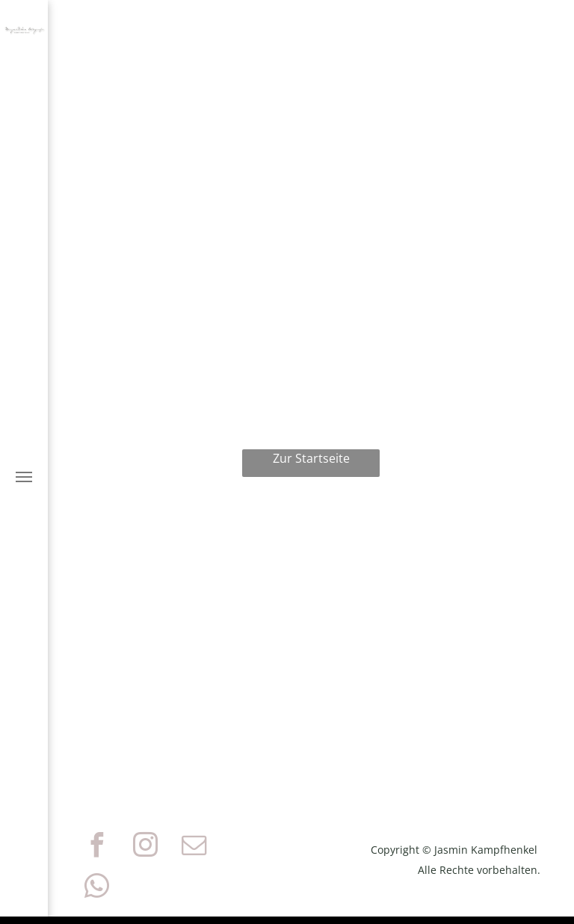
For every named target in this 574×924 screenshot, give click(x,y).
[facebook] (96, 847)
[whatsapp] (96, 888)
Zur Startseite (311, 458)
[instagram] (145, 847)
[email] (194, 847)
